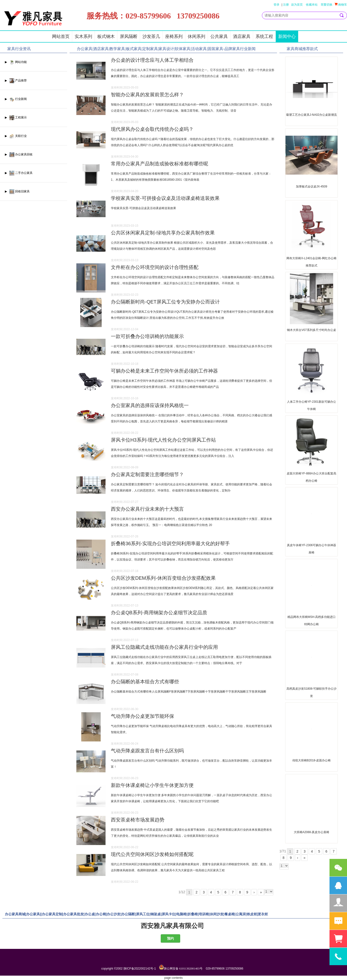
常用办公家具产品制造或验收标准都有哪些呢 (160, 164)
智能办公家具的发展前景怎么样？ (147, 95)
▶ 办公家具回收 (19, 155)
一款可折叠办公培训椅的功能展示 (147, 336)
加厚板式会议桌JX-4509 (312, 187)
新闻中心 (287, 36)
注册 (286, 5)
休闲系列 (196, 36)
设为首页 (297, 5)
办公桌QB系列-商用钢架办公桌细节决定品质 (159, 613)
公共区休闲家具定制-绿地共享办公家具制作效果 (163, 233)
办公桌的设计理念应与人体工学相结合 (152, 60)
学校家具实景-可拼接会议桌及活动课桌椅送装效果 (165, 198)
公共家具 (219, 36)
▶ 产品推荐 (16, 81)
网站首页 (61, 36)
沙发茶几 (151, 36)
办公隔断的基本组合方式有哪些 (145, 682)
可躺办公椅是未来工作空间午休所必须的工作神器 (164, 371)
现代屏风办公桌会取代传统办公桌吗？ (152, 129)
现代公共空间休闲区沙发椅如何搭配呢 (152, 854)
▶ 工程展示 (16, 118)
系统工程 (264, 36)
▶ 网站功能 (16, 62)
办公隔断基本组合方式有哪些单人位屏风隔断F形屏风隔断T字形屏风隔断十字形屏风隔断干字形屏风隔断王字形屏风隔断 (189, 692)
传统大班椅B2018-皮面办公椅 (312, 760)
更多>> (271, 50)
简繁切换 (327, 5)
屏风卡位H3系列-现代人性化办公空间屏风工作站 (163, 440)
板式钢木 (106, 36)
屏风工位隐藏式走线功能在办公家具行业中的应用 (164, 647)
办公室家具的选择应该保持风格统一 (150, 405)
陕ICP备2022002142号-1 (140, 969)
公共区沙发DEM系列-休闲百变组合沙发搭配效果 (163, 578)
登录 (276, 5)
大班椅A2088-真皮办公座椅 (312, 832)
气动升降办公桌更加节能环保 (142, 716)
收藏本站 (312, 5)
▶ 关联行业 (16, 136)
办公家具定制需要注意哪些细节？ (147, 474)
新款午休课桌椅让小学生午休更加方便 (152, 785)
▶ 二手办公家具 (19, 173)
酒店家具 (242, 36)
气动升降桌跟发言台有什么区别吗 (147, 751)
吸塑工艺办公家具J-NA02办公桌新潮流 (311, 115)
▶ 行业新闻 (16, 99)
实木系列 (83, 36)
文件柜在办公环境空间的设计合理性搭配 (155, 267)
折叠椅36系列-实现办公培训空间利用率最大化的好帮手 (170, 543)
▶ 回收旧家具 (17, 192)
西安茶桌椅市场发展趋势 (138, 820)
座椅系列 (174, 36)
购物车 (341, 4)
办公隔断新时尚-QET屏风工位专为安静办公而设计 (165, 302)
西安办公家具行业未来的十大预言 (147, 509)
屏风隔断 (129, 36)
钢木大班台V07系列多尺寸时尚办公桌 (311, 330)
